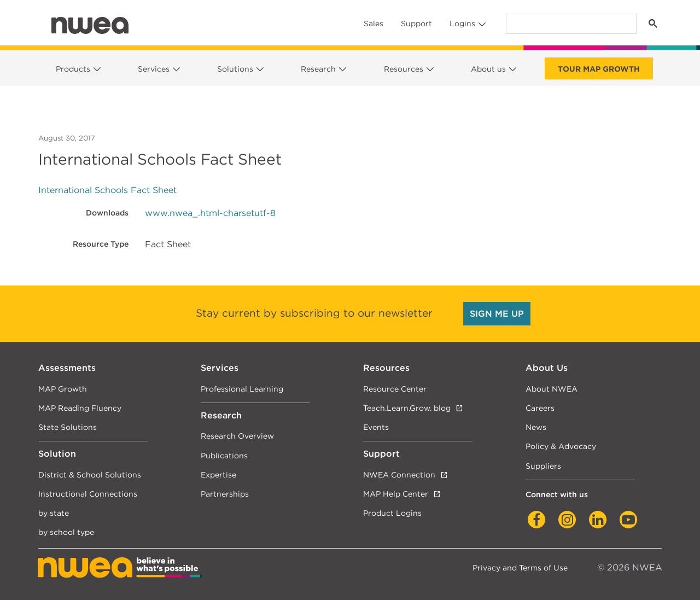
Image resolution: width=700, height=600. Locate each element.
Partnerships (225, 494)
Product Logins (392, 513)
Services (154, 69)
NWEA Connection (399, 474)
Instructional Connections (88, 494)
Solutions (235, 69)
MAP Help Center (396, 494)
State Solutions (68, 427)
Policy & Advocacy (561, 446)
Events (376, 427)
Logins (462, 24)
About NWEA (552, 389)
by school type (66, 532)
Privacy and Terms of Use (520, 567)
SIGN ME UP (497, 314)
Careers (540, 408)
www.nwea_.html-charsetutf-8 (210, 213)
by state (54, 513)
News (536, 427)
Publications (224, 455)
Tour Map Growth (599, 69)
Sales (374, 24)
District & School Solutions (90, 474)
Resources (404, 69)
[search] (570, 24)
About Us (547, 368)
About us (488, 69)
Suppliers (543, 466)
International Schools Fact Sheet (107, 190)
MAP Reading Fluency (80, 408)
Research (318, 69)
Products (73, 69)
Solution (57, 454)
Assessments (67, 368)
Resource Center (395, 389)
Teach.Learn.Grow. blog (407, 408)
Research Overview (237, 436)
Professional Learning (242, 389)
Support (416, 24)
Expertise (218, 474)
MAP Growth (63, 389)
